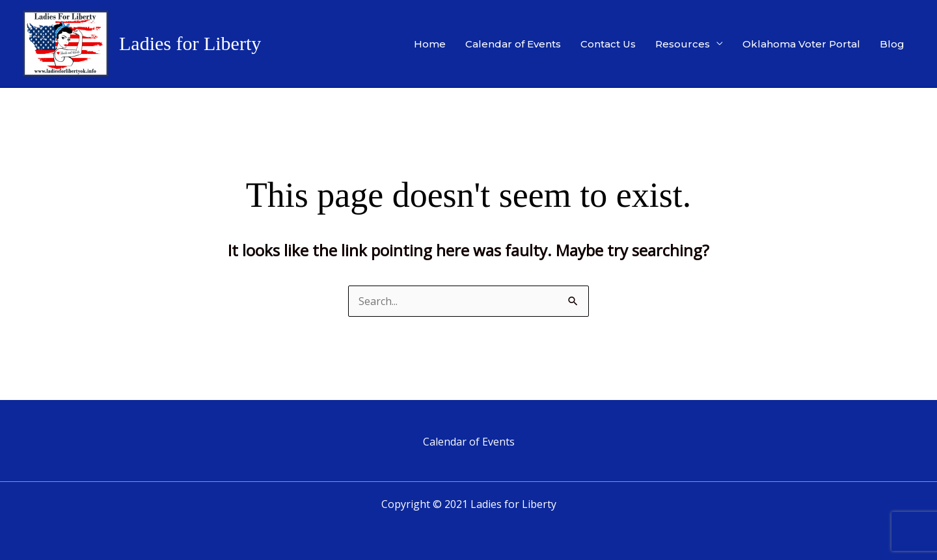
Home (430, 44)
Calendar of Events (513, 44)
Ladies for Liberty (190, 43)
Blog (892, 44)
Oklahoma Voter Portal (801, 44)
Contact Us (608, 44)
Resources (683, 44)
